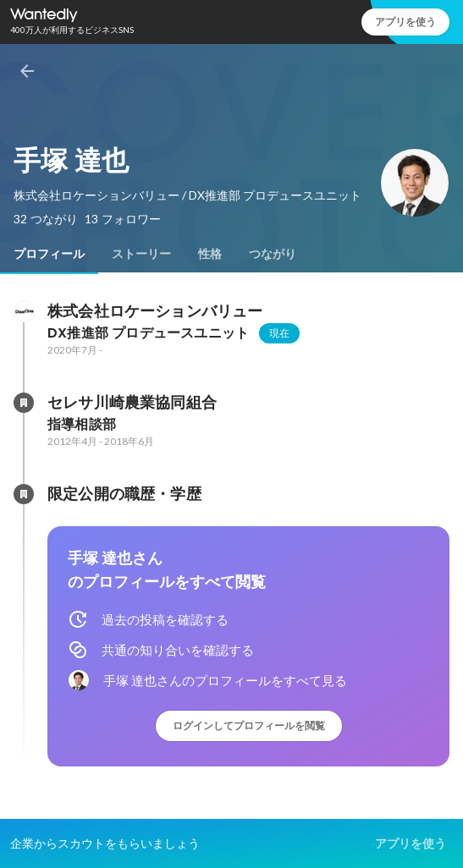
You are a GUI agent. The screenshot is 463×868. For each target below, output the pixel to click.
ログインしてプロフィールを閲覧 (249, 725)
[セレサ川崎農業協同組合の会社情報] (24, 403)
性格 (210, 254)
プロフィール (49, 254)
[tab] (49, 254)
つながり (273, 254)
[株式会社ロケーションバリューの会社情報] (24, 311)
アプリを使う (405, 22)
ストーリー (141, 254)
